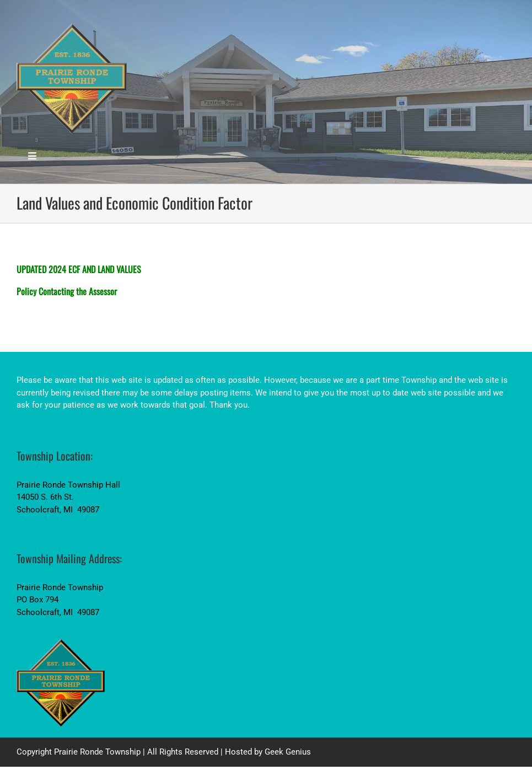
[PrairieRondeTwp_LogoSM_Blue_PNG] (72, 26)
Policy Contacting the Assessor (67, 291)
